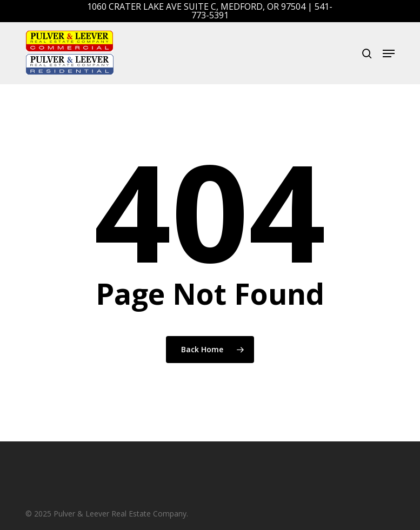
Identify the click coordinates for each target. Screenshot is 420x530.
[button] (389, 53)
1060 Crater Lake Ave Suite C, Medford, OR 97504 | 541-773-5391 (210, 11)
